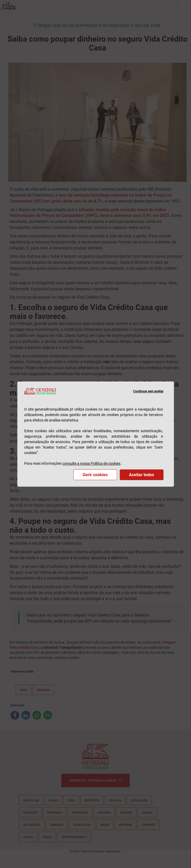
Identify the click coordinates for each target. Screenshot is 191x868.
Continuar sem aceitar (148, 391)
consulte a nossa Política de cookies (91, 463)
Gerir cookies (95, 475)
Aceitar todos (141, 475)
